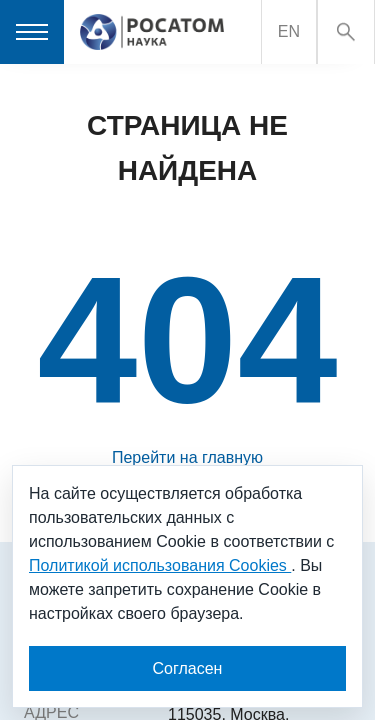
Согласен (188, 668)
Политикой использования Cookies (160, 565)
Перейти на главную (187, 457)
